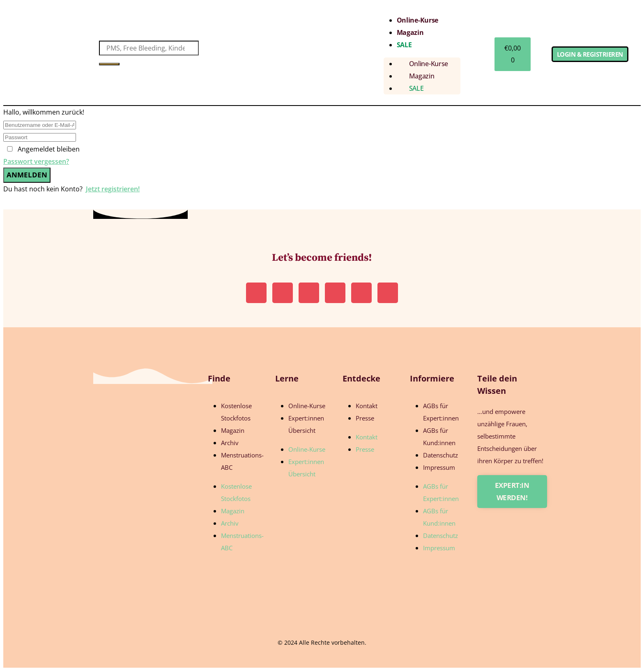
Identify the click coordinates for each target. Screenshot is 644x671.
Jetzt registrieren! (113, 189)
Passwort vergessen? (36, 161)
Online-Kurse (417, 20)
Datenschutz (440, 455)
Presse (365, 418)
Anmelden (27, 175)
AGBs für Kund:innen (439, 437)
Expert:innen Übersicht (306, 424)
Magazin (410, 32)
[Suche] (109, 64)
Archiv (230, 443)
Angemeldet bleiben (49, 149)
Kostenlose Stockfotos (236, 412)
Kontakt (367, 406)
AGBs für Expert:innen (441, 412)
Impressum (439, 467)
